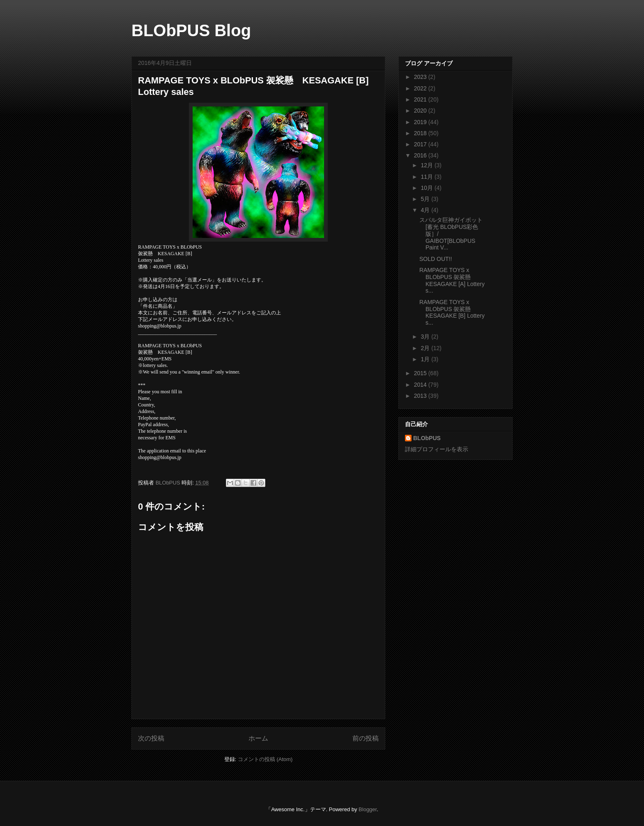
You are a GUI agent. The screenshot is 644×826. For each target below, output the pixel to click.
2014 (421, 385)
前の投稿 (366, 738)
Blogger (368, 809)
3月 (426, 337)
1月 (426, 359)
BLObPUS (427, 438)
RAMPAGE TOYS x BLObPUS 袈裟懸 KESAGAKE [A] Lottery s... (452, 280)
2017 (421, 144)
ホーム (258, 738)
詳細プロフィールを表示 (437, 449)
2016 (421, 155)
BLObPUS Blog (191, 30)
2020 (421, 111)
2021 (421, 99)
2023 (421, 77)
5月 (426, 199)
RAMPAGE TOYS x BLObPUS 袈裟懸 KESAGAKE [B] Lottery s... (452, 312)
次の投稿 (151, 738)
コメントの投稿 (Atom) (265, 759)
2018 (421, 133)
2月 (426, 348)
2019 (421, 122)
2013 (421, 396)
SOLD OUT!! (436, 259)
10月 (427, 188)
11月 (427, 177)
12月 (427, 165)
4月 (426, 210)
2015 (421, 373)
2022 (421, 88)
